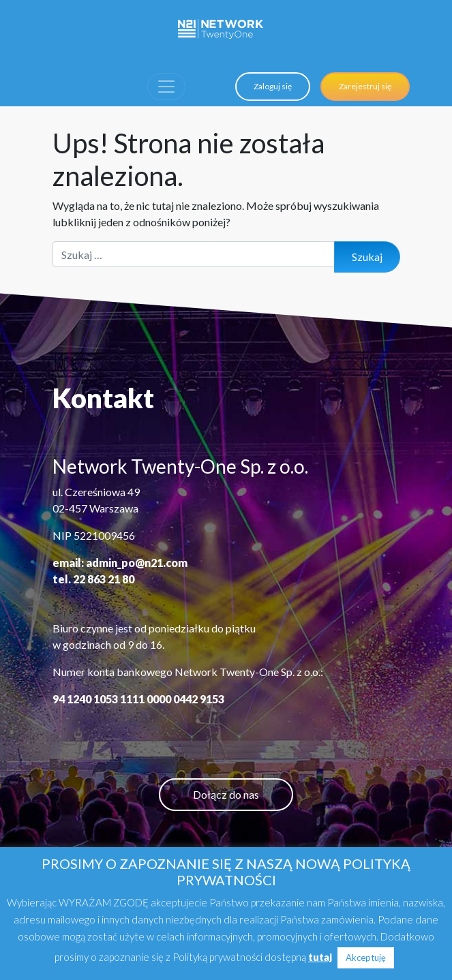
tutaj (320, 957)
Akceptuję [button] (366, 958)
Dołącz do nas (226, 794)
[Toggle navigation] (166, 87)
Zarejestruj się (365, 86)
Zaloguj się (273, 86)
